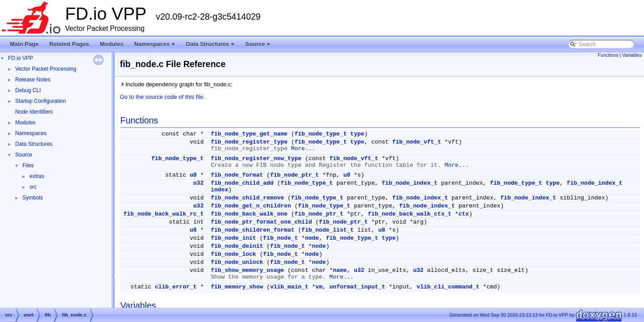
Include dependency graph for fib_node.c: (176, 84)
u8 (193, 175)
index (219, 190)
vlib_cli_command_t (448, 287)
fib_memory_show (237, 287)
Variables (632, 55)
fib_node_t (280, 238)
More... (303, 149)
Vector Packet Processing (46, 69)
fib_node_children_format (252, 230)
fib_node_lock (233, 254)
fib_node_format (237, 175)
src (33, 187)
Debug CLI (28, 90)
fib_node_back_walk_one (249, 214)
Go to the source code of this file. (162, 97)
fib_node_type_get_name (249, 134)
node (312, 238)
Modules (112, 44)
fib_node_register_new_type (256, 159)
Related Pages (69, 44)
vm (319, 287)
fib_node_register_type (249, 142)
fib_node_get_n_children (251, 206)
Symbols (33, 198)
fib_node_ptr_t (294, 175)
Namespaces (155, 47)
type (357, 134)
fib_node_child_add (242, 183)
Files (28, 165)
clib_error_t (176, 287)
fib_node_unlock (237, 262)
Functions (608, 55)
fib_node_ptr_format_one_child (261, 222)
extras (37, 176)
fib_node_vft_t (417, 142)
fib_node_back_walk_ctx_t (409, 214)
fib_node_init (233, 238)
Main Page (24, 44)
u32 (198, 183)
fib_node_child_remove (247, 198)
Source (258, 47)
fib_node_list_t (328, 230)
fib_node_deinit (237, 246)
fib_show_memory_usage (247, 270)
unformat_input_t (358, 287)
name (340, 270)
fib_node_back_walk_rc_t (163, 214)
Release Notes (33, 80)
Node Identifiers (34, 112)
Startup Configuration (40, 101)
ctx (464, 214)
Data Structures (211, 47)
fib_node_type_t (321, 134)
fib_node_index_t (410, 183)
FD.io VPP (21, 58)
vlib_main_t (289, 287)
